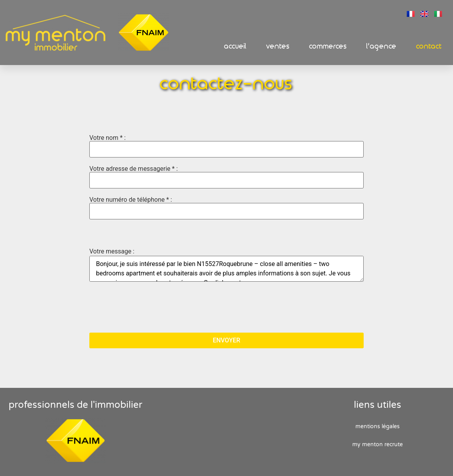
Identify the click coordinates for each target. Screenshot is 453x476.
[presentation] (149, 308)
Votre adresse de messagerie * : (226, 177)
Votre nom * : (226, 146)
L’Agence (381, 46)
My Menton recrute (378, 444)
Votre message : (112, 252)
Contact (429, 46)
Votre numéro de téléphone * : (226, 208)
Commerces (328, 46)
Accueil (235, 46)
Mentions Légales (378, 426)
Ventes (278, 46)
